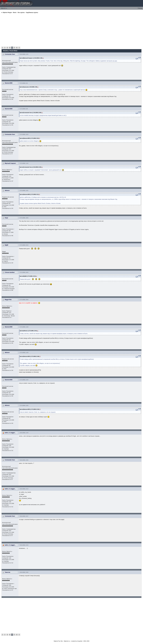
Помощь (140, 8)
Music (15, 13)
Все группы (21, 13)
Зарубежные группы (32, 13)
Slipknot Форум (7, 13)
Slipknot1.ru (4, 8)
